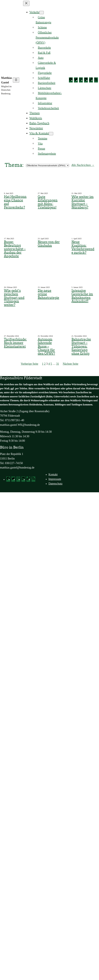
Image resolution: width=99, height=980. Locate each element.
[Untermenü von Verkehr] (42, 13)
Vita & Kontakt (39, 133)
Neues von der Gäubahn (49, 244)
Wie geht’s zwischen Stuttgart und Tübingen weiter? (14, 298)
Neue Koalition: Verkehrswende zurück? (83, 247)
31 (58, 364)
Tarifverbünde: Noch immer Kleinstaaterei (15, 343)
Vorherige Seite (30, 364)
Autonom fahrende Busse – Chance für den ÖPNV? (46, 347)
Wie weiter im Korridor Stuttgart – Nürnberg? (82, 202)
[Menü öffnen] (16, 80)
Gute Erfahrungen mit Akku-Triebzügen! (48, 202)
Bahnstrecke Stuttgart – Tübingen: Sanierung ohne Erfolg (81, 347)
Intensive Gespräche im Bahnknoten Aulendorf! (82, 296)
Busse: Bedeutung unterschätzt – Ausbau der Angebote (15, 249)
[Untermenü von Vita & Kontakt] (51, 134)
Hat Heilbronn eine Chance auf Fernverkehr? (15, 202)
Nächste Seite (71, 364)
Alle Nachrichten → (83, 165)
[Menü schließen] (26, 3)
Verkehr (34, 12)
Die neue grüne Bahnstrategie (49, 294)
